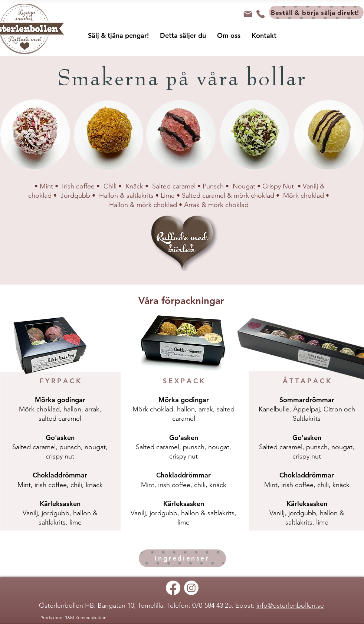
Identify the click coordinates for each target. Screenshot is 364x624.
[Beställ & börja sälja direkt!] (316, 12)
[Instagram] (191, 588)
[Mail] (248, 14)
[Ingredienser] (182, 558)
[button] (118, 38)
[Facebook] (173, 588)
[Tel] (261, 14)
